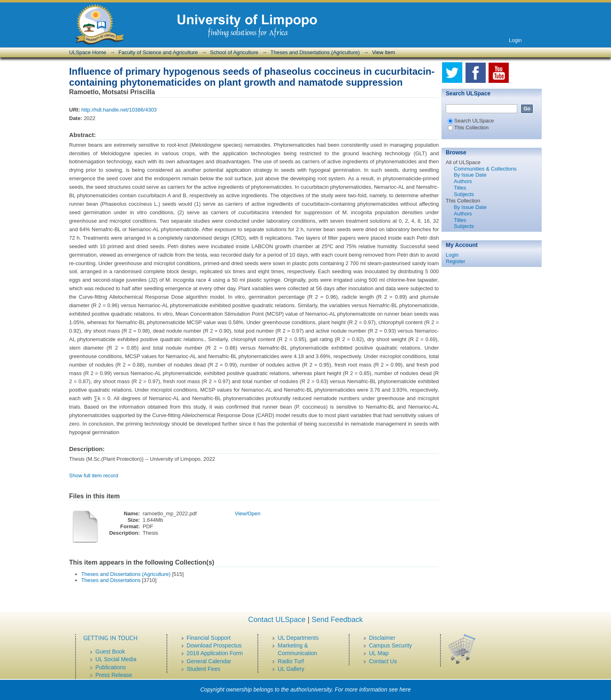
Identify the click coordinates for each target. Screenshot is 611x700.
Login (515, 40)
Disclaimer (382, 638)
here (405, 689)
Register (455, 261)
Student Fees (203, 669)
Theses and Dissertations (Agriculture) (315, 52)
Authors (463, 181)
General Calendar (209, 661)
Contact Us (383, 661)
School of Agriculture (234, 52)
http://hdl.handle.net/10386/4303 (119, 110)
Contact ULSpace (277, 620)
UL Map (379, 653)
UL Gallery (291, 669)
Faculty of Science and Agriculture (158, 52)
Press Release (114, 675)
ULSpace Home (88, 52)
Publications (111, 667)
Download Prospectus (214, 645)
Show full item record (94, 475)
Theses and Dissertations (111, 580)
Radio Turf (291, 661)
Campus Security (391, 645)
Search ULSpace (471, 121)
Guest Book (110, 652)
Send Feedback (337, 620)
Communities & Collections (485, 169)
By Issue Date (470, 175)
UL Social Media (116, 659)
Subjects (464, 194)
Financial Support (209, 638)
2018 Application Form (215, 653)
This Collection (468, 128)
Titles (460, 188)
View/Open (248, 513)
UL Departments (298, 638)
